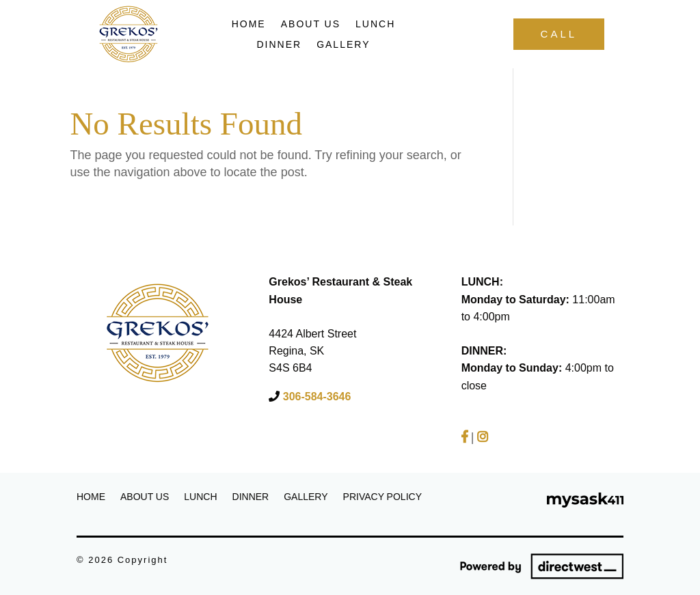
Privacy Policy (382, 497)
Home (249, 24)
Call (559, 34)
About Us (311, 24)
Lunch (375, 24)
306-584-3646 (315, 397)
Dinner (279, 45)
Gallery (343, 45)
